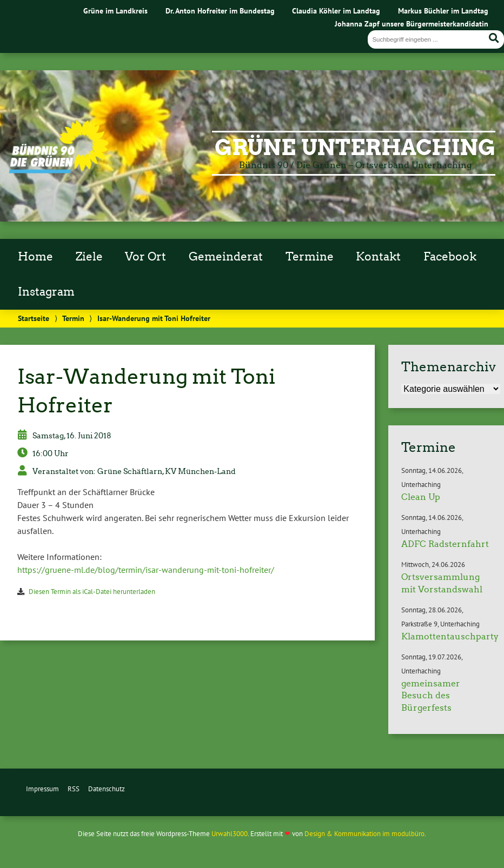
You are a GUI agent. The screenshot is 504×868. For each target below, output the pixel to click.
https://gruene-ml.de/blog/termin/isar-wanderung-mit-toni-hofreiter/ (146, 570)
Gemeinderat (226, 257)
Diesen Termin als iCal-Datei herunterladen (92, 592)
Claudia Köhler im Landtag (336, 11)
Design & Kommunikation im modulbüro (364, 834)
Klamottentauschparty (450, 636)
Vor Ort (145, 257)
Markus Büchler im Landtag (443, 11)
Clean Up (421, 497)
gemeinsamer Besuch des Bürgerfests (431, 696)
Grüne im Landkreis (115, 11)
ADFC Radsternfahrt (445, 544)
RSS (74, 789)
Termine (310, 257)
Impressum (42, 789)
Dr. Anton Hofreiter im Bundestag (220, 11)
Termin (73, 318)
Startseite (34, 318)
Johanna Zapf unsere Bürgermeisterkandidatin (412, 24)
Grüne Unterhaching (355, 148)
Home (35, 257)
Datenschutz (107, 789)
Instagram (46, 292)
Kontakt (378, 257)
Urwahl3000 (230, 834)
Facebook (450, 257)
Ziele (89, 257)
